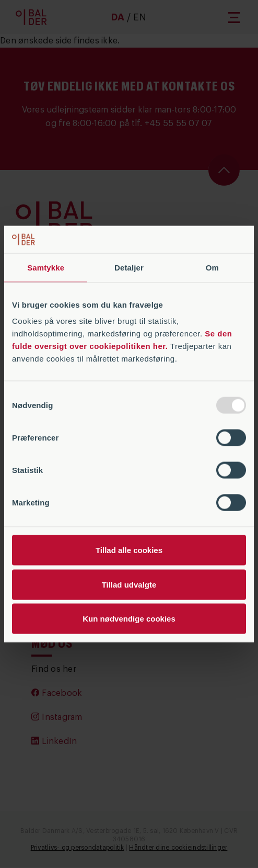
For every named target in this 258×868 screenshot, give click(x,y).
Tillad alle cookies (129, 550)
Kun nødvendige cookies (129, 619)
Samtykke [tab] (46, 267)
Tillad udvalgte (129, 584)
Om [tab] (212, 267)
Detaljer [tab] (129, 267)
